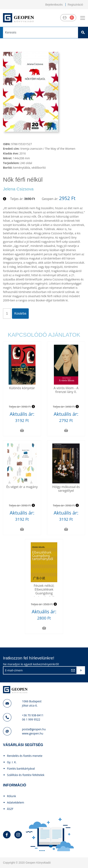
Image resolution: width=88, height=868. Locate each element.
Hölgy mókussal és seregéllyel (66, 489)
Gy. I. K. (12, 762)
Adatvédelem (16, 802)
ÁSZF (10, 809)
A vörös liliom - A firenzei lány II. (66, 390)
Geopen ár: (50, 199)
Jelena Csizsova (18, 189)
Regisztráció (75, 5)
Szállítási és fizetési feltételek (26, 775)
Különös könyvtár (22, 388)
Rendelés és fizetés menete (25, 756)
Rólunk (11, 796)
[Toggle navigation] (83, 18)
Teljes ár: (17, 199)
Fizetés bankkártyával (21, 769)
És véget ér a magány (22, 487)
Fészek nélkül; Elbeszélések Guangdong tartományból (44, 591)
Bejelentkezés (54, 5)
